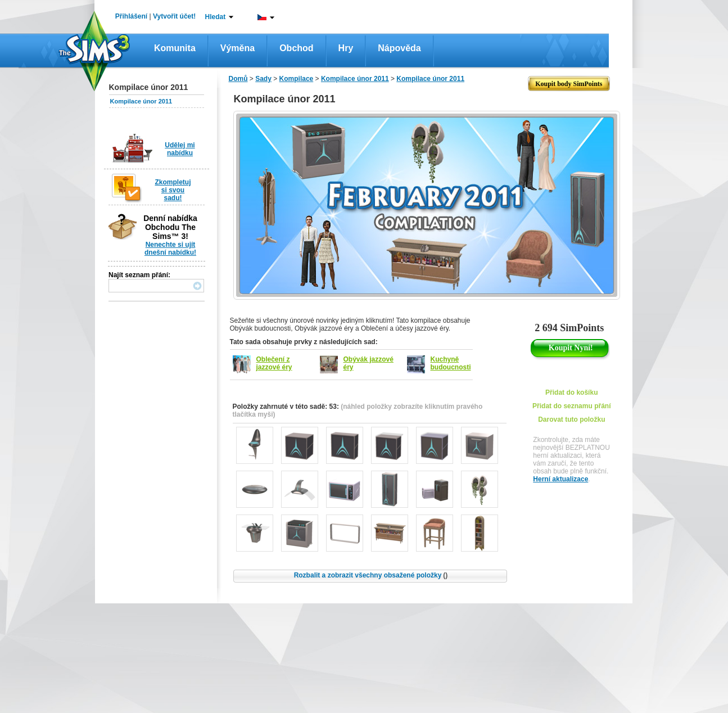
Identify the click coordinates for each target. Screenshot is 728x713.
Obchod (296, 48)
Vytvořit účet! (174, 16)
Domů (238, 79)
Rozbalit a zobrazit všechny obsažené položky (371, 575)
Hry (346, 48)
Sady (263, 79)
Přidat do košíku (571, 392)
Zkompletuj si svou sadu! (173, 190)
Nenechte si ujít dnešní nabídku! (170, 249)
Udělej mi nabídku (180, 149)
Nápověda (399, 48)
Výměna (238, 48)
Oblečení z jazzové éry (274, 363)
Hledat (216, 17)
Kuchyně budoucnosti (451, 363)
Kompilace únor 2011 (141, 101)
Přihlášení (131, 16)
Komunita (175, 48)
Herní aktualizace (560, 479)
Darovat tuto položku (571, 419)
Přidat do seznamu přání (571, 406)
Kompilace (297, 79)
